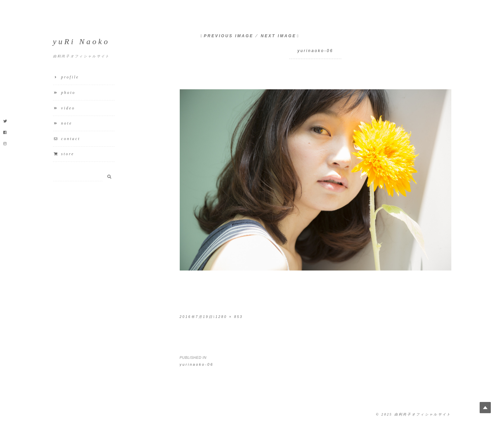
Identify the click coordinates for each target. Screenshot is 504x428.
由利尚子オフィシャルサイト (423, 414)
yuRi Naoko (81, 42)
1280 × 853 (229, 317)
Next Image (279, 36)
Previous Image (229, 36)
